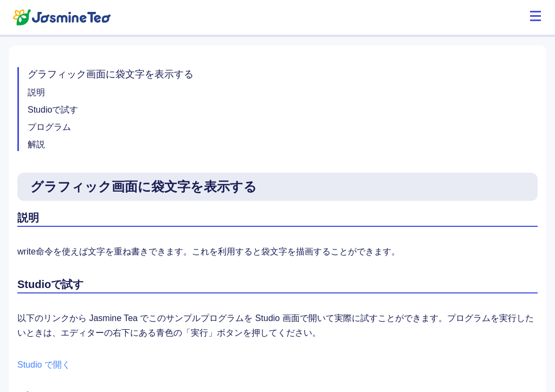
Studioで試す (53, 110)
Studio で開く (44, 365)
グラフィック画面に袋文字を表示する (111, 74)
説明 (36, 92)
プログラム (49, 127)
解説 (36, 144)
